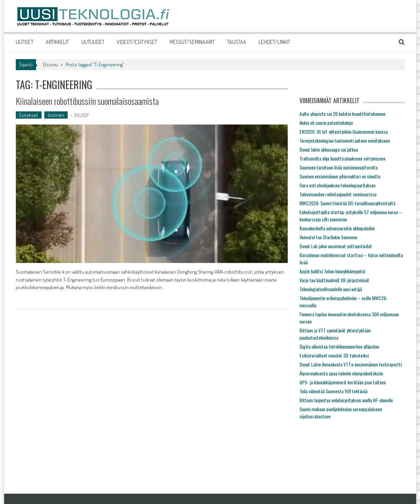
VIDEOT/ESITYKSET (137, 42)
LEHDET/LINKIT (274, 42)
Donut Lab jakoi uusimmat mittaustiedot (336, 246)
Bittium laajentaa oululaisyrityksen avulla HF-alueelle (346, 400)
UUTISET (25, 42)
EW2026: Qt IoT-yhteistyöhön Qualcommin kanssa (344, 132)
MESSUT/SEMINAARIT (192, 42)
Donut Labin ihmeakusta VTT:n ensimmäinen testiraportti (351, 364)
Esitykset (29, 115)
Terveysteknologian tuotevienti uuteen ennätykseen (345, 140)
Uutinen (56, 115)
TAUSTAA (237, 42)
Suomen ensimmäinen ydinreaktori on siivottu (340, 176)
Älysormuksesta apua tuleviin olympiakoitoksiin (341, 373)
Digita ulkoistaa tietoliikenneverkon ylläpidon (339, 346)
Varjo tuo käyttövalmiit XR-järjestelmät (334, 280)
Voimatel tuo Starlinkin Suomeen (328, 237)
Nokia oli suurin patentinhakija (326, 123)
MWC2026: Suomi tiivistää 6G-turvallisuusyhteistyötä (347, 203)
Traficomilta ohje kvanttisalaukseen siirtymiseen (342, 158)
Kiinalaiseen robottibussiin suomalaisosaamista (87, 101)
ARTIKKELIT (57, 42)
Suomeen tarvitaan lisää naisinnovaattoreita (338, 167)
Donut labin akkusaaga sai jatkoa (329, 149)
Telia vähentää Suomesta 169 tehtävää (333, 391)
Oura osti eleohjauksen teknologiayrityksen (337, 185)
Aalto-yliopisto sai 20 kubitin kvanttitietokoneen (342, 114)
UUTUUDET (93, 42)
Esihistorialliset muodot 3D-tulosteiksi (334, 355)
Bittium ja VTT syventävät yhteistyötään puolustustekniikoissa (335, 334)
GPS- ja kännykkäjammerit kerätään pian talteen (343, 382)
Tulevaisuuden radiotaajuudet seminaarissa (338, 194)
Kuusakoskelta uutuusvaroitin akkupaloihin (337, 228)
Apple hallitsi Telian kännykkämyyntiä (332, 271)
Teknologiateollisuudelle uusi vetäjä (331, 289)
